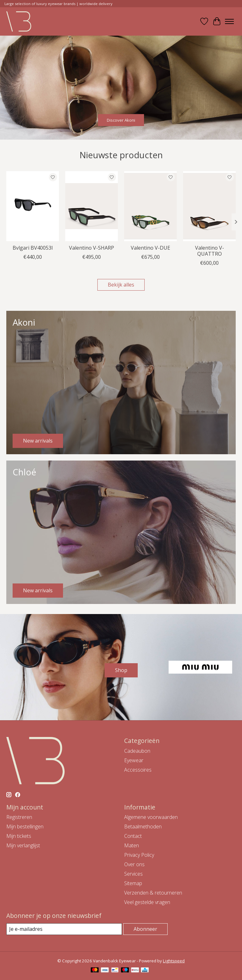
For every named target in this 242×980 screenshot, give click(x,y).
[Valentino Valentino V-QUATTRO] (209, 206)
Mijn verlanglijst (23, 845)
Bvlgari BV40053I (33, 248)
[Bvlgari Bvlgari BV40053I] (33, 206)
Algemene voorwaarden (151, 817)
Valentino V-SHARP (92, 248)
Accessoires (138, 770)
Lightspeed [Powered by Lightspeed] (174, 961)
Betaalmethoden (143, 826)
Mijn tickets (19, 836)
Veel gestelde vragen (147, 902)
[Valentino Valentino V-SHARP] (92, 206)
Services (133, 874)
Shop (121, 670)
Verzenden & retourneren (153, 893)
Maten (132, 845)
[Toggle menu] (229, 21)
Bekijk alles (121, 285)
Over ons (134, 864)
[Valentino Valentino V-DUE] (150, 206)
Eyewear (134, 760)
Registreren (19, 817)
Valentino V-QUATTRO (210, 251)
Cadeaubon (137, 751)
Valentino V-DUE (150, 248)
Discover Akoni (121, 120)
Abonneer (145, 929)
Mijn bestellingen (25, 826)
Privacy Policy (139, 855)
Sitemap (133, 883)
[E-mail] (64, 929)
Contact (133, 836)
